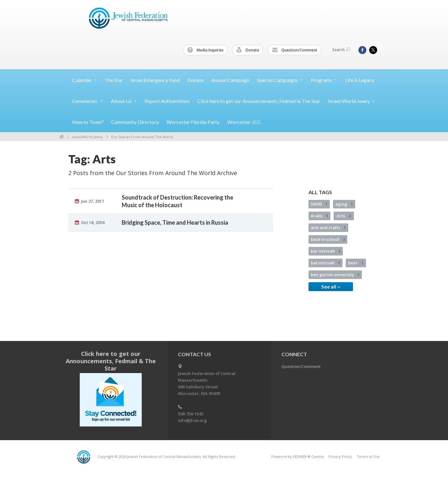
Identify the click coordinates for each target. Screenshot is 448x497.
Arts (344, 216)
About (124, 101)
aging (344, 204)
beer (356, 263)
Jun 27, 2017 (92, 201)
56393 (319, 204)
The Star (114, 80)
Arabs (319, 216)
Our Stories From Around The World (142, 137)
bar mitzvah (326, 251)
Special (280, 80)
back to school (328, 239)
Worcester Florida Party (193, 122)
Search (341, 50)
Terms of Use (368, 456)
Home (62, 137)
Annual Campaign (230, 80)
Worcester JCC (244, 122)
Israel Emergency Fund (155, 80)
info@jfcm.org (192, 420)
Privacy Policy (340, 456)
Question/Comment (295, 50)
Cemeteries (88, 101)
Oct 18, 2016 (93, 222)
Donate (248, 50)
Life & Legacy (360, 80)
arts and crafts (328, 228)
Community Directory (135, 122)
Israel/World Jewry (87, 137)
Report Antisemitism (167, 101)
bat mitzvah (326, 263)
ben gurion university (335, 275)
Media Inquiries (206, 50)
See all (331, 287)
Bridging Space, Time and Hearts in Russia (175, 222)
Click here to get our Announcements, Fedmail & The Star (259, 101)
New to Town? (88, 122)
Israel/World (351, 101)
